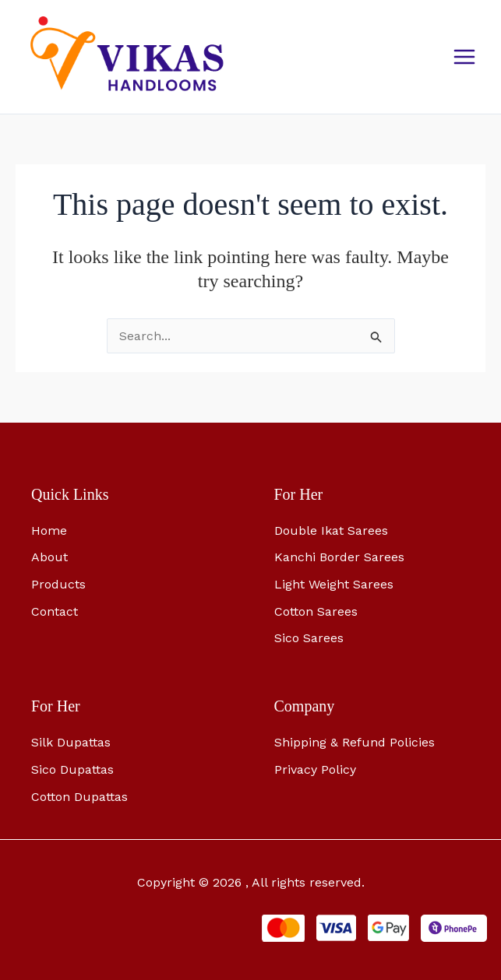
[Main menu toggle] (464, 57)
